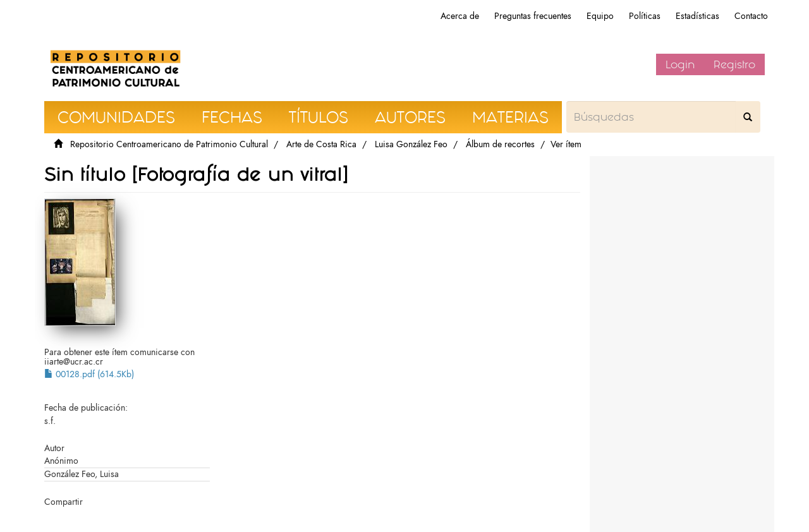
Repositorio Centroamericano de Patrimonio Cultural (169, 144)
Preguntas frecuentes (533, 16)
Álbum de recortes (500, 144)
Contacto (751, 16)
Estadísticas (697, 16)
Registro (734, 64)
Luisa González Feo (411, 144)
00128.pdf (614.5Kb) (89, 374)
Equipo (600, 16)
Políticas (645, 16)
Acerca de (460, 16)
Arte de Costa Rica (321, 144)
